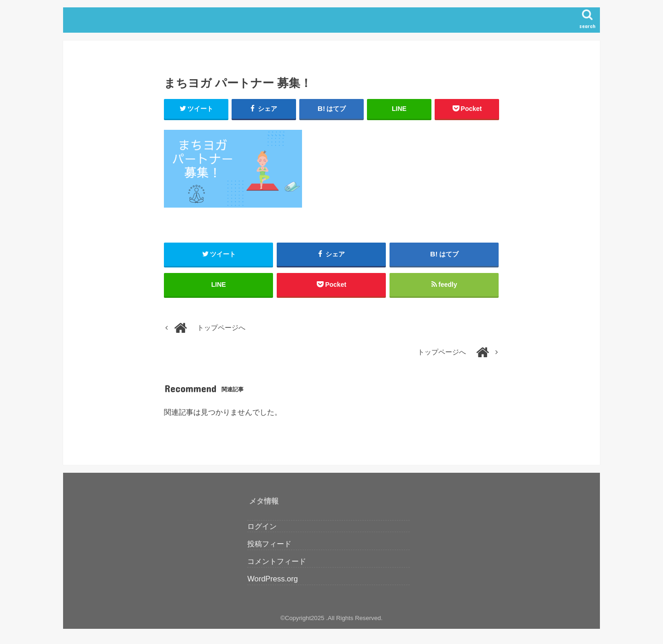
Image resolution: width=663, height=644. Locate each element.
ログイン (262, 526)
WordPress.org (273, 579)
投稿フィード (269, 544)
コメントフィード (277, 561)
